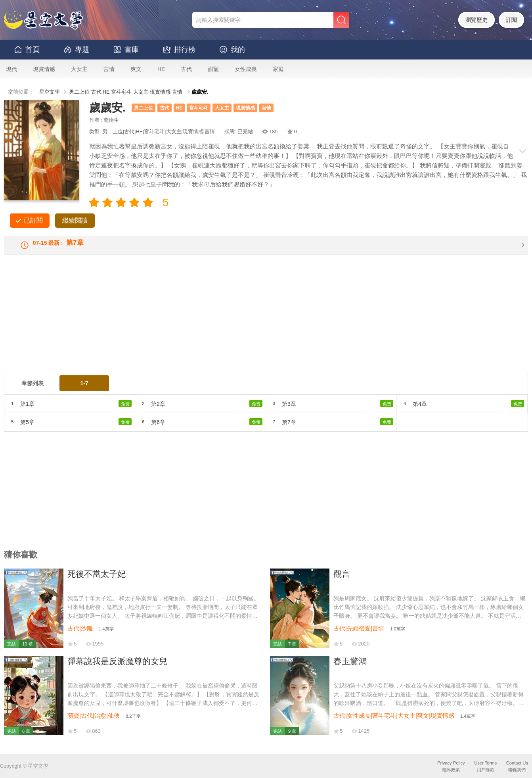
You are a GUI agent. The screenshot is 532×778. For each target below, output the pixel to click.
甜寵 (213, 69)
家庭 (278, 69)
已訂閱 (33, 220)
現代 (11, 69)
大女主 (79, 69)
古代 (186, 69)
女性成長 (246, 69)
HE (161, 69)
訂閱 (511, 20)
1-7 (84, 390)
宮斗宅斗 (121, 92)
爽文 (136, 69)
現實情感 (44, 69)
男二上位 (79, 92)
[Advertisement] (242, 323)
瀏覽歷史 (477, 20)
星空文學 (50, 92)
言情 (109, 69)
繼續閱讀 (75, 220)
